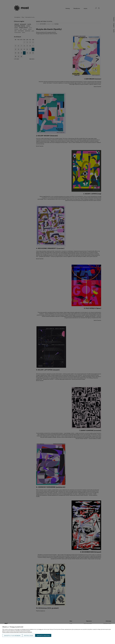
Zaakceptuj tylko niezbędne (12, 636)
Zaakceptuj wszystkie (43, 636)
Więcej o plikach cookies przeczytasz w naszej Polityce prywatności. (17, 632)
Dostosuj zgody (29, 636)
